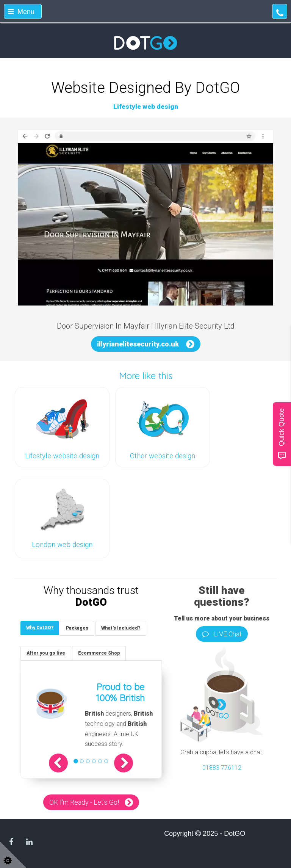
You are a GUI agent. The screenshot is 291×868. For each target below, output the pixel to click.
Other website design (163, 456)
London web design (62, 545)
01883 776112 (222, 768)
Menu (21, 12)
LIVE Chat (222, 634)
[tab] (40, 628)
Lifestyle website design (62, 456)
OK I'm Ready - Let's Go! (84, 802)
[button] (58, 763)
